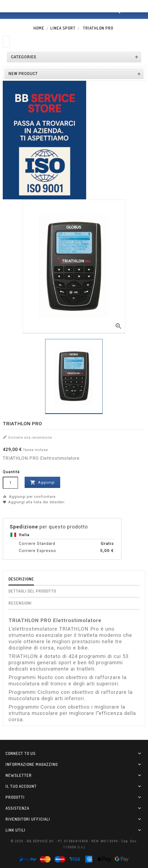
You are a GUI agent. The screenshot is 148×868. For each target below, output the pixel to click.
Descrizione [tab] (21, 579)
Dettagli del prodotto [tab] (32, 591)
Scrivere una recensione (27, 437)
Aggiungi (42, 482)
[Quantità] (10, 483)
